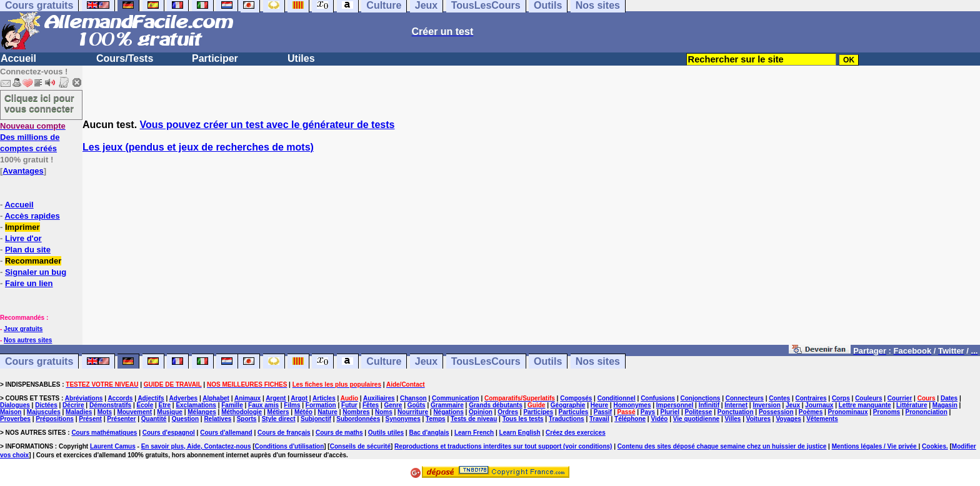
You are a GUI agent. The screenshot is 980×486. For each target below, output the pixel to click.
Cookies (934, 446)
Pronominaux (848, 412)
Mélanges (202, 412)
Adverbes (184, 398)
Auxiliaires (379, 398)
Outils (548, 361)
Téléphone (630, 419)
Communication (456, 398)
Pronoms (887, 412)
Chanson (413, 398)
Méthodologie (242, 412)
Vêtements (822, 419)
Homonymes (632, 405)
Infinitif (709, 405)
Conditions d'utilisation (290, 446)
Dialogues (15, 405)
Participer (215, 58)
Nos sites (598, 361)
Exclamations (196, 405)
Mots (105, 412)
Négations (448, 412)
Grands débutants (496, 405)
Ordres (508, 412)
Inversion (766, 405)
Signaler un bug (36, 272)
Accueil (18, 58)
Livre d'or (23, 238)
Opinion (481, 412)
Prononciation (927, 412)
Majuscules (44, 412)
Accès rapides (32, 216)
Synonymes (403, 419)
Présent (90, 419)
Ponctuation (736, 412)
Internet (736, 405)
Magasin (945, 405)
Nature (327, 412)
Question (185, 419)
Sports (247, 419)
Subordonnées (358, 419)
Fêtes (371, 405)
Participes (538, 412)
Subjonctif (316, 419)
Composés (576, 398)
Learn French (474, 433)
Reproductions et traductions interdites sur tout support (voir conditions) (503, 446)
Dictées (46, 405)
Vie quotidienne (696, 419)
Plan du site (28, 250)
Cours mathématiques (104, 433)
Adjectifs (151, 398)
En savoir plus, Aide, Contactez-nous (196, 446)
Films (292, 405)
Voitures (758, 419)
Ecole (145, 405)
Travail (599, 419)
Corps (841, 398)
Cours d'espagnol (169, 433)
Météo (303, 412)
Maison (11, 412)
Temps (436, 419)
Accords (120, 398)
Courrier (900, 398)
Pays (648, 412)
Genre (393, 405)
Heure (599, 405)
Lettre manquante (865, 405)
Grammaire (447, 405)
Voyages (788, 419)
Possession (776, 412)
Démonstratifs (110, 405)
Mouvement (134, 412)
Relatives (217, 419)
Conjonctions (701, 398)
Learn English (520, 433)
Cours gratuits (39, 361)
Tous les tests (523, 419)
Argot (299, 398)
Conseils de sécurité (360, 446)
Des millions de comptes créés (33, 137)
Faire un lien (29, 283)
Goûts (417, 405)
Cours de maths (339, 433)
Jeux (426, 361)
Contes (779, 398)
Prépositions (55, 419)
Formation (321, 405)
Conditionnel (617, 398)
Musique (170, 412)
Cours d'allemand (226, 433)
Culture (384, 361)
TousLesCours (486, 361)
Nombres (356, 412)
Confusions (658, 398)
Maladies (79, 412)
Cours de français (284, 433)
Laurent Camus (113, 446)
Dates (949, 398)
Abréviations (84, 398)
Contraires (811, 398)
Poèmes (811, 412)
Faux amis (263, 405)
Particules (574, 412)
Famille (232, 405)
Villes (732, 419)
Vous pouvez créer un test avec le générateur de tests (267, 125)
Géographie (568, 405)
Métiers (278, 412)
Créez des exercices (576, 433)
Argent (276, 398)
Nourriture (413, 412)
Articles (324, 398)
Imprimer (22, 227)
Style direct (279, 419)
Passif (603, 412)
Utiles (301, 58)
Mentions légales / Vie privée (875, 446)
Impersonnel (675, 405)
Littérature (912, 405)
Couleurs (868, 398)
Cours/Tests (125, 58)
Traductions (567, 419)
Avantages (23, 171)
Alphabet (216, 398)
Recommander (33, 261)
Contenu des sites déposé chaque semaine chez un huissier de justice (722, 446)
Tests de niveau (474, 419)
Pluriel (670, 412)
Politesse (698, 412)
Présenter (121, 419)
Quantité (154, 419)
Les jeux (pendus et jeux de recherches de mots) (198, 147)
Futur (349, 405)
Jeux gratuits (23, 329)
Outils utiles (386, 433)
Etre (165, 405)
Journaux (819, 405)
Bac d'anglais (429, 433)
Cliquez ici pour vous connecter (39, 103)
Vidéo (659, 419)
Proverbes (15, 419)
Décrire (73, 405)
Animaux (247, 398)
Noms (384, 412)
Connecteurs (745, 398)
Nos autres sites (28, 340)
